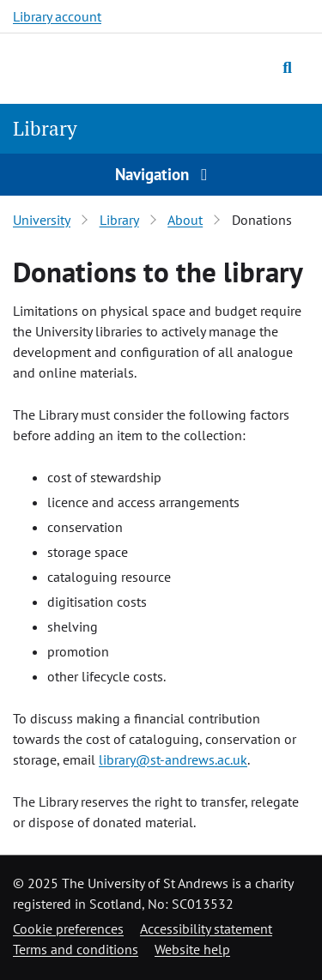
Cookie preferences (68, 929)
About (185, 220)
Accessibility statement (206, 929)
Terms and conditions (76, 949)
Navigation (161, 174)
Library (45, 128)
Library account (57, 16)
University (42, 220)
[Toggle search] (287, 67)
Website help (192, 949)
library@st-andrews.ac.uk (173, 759)
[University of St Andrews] (94, 66)
